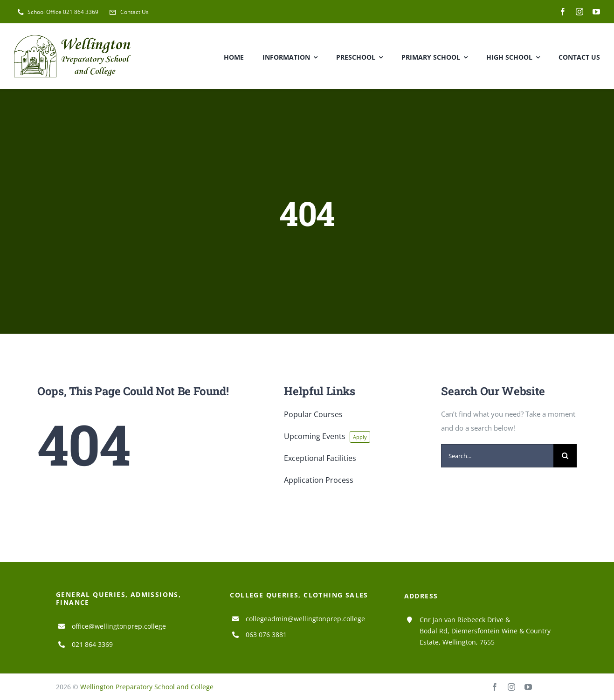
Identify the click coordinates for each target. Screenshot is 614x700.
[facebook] (563, 12)
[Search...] (497, 456)
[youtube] (596, 12)
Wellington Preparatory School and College (147, 687)
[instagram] (580, 12)
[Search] (565, 456)
